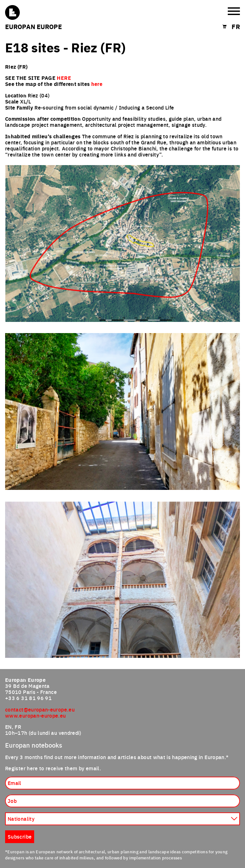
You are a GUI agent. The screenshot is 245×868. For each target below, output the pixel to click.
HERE (64, 78)
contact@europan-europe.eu (40, 709)
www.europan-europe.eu (36, 715)
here (97, 84)
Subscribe (20, 836)
